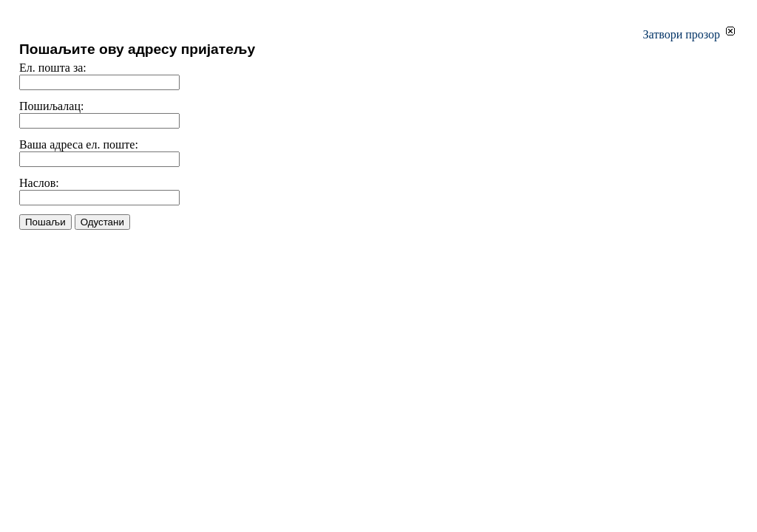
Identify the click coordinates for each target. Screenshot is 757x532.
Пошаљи (45, 222)
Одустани (102, 222)
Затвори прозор (689, 34)
